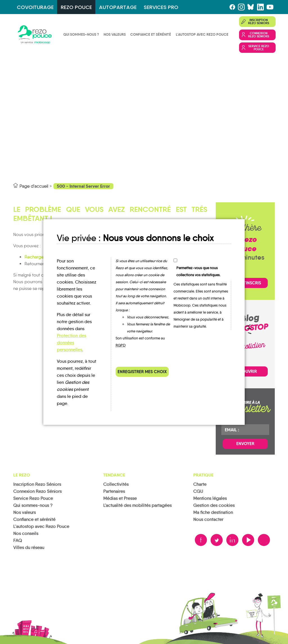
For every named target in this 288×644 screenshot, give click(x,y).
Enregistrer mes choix (142, 372)
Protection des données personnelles (71, 343)
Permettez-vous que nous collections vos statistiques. (198, 271)
